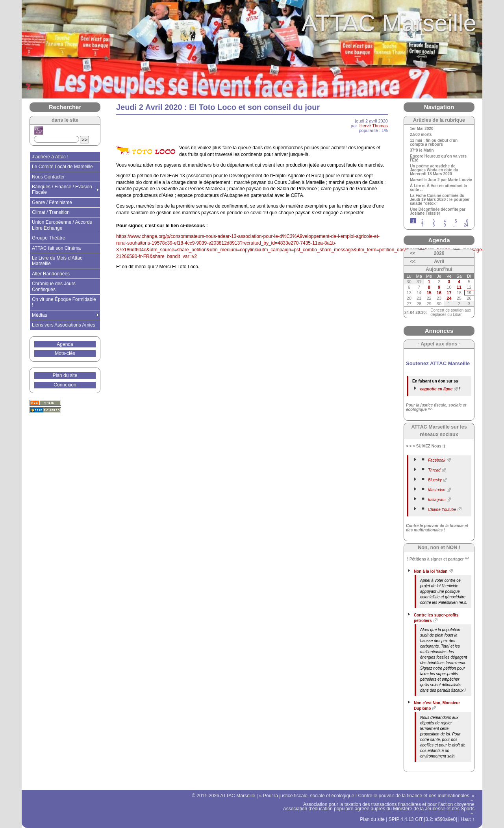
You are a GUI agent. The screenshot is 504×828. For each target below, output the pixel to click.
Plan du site (65, 375)
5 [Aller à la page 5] (456, 221)
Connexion (65, 385)
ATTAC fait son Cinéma (56, 248)
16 (439, 293)
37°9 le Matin (422, 150)
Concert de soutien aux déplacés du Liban (451, 312)
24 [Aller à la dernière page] (466, 225)
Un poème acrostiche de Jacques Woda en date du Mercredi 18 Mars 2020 (434, 170)
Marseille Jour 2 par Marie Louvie (441, 180)
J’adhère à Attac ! (50, 157)
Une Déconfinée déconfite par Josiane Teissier (438, 212)
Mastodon (437, 490)
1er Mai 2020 (422, 129)
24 (449, 298)
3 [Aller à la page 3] (434, 221)
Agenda (65, 344)
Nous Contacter (48, 177)
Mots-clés (65, 353)
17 (449, 293)
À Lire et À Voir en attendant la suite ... (438, 188)
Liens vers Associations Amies (64, 325)
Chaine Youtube (442, 510)
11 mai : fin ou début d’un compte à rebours (434, 143)
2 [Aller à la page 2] (422, 221)
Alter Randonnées (51, 274)
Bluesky (435, 480)
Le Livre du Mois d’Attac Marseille (57, 261)
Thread (434, 470)
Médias (40, 315)
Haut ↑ (468, 819)
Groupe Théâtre (49, 238)
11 (459, 287)
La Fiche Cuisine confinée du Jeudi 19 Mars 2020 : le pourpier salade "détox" (440, 200)
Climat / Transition (51, 212)
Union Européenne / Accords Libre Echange (62, 225)
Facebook (437, 460)
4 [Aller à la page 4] (445, 221)
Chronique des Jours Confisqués (54, 286)
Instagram (437, 500)
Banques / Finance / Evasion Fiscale (62, 189)
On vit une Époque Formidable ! (64, 302)
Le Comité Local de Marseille (62, 167)
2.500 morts (421, 135)
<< (413, 253)
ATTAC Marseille (389, 23)
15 (429, 293)
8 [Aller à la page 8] (434, 225)
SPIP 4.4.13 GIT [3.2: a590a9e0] (423, 819)
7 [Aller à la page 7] (422, 225)
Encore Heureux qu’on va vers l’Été (438, 158)
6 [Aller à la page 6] (467, 221)
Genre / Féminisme (52, 202)
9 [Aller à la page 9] (445, 225)
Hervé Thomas (374, 126)
